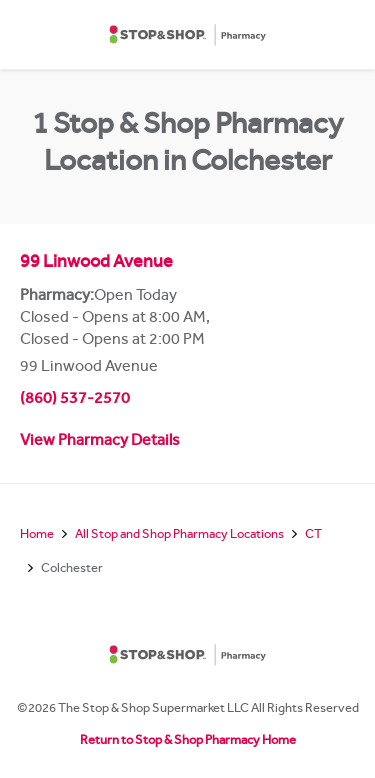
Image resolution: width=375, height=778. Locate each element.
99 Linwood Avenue (96, 264)
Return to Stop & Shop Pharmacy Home (188, 741)
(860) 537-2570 (75, 400)
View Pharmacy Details (100, 442)
